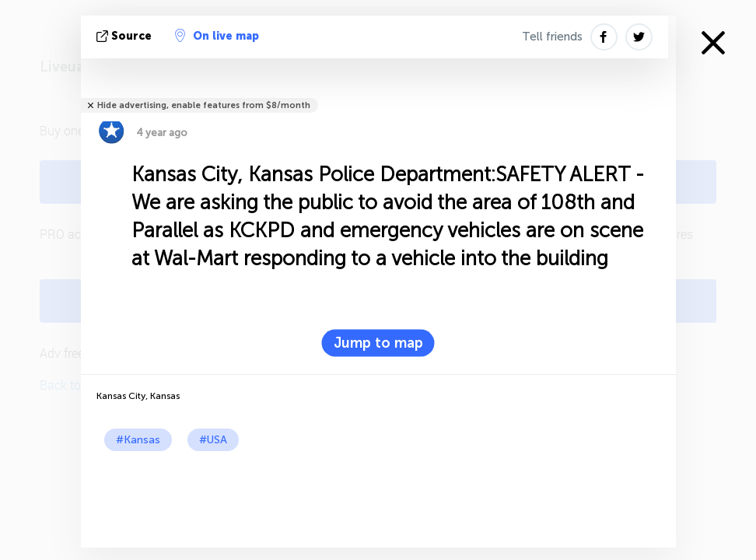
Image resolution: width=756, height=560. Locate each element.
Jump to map (378, 343)
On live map (217, 36)
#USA (213, 440)
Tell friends (552, 37)
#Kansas (138, 440)
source (126, 36)
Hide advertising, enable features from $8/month (204, 105)
